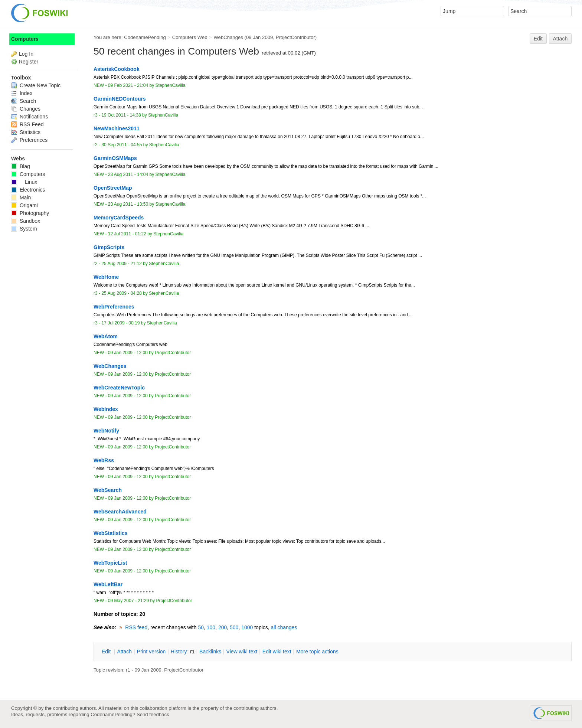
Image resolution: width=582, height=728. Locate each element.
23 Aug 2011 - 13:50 (128, 204)
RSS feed (136, 627)
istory (179, 652)
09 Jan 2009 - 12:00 (128, 353)
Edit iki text (277, 652)
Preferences (29, 140)
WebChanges (228, 37)
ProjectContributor (295, 37)
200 (223, 627)
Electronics (28, 190)
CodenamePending (145, 37)
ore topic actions (317, 652)
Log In (26, 54)
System (24, 229)
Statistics (26, 132)
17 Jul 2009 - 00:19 (120, 323)
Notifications (30, 117)
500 (234, 627)
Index (22, 93)
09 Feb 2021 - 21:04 (128, 85)
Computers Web (190, 37)
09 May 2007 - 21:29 (128, 601)
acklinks (210, 652)
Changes (26, 109)
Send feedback (153, 714)
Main (21, 197)
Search (24, 101)
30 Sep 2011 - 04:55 (122, 145)
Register (29, 62)
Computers (25, 39)
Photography (30, 213)
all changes (284, 627)
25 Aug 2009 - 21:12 (121, 264)
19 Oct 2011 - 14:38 (121, 115)
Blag (21, 166)
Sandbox (26, 221)
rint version (151, 652)
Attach (560, 39)
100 (211, 627)
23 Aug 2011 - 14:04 (128, 174)
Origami (24, 205)
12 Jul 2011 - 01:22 (127, 234)
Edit (538, 39)
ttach (124, 652)
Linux (24, 182)
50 (201, 627)
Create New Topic (36, 85)
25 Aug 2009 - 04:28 (121, 293)
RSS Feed (27, 124)
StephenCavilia (171, 85)
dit (107, 652)
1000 (247, 627)
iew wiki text (242, 652)
